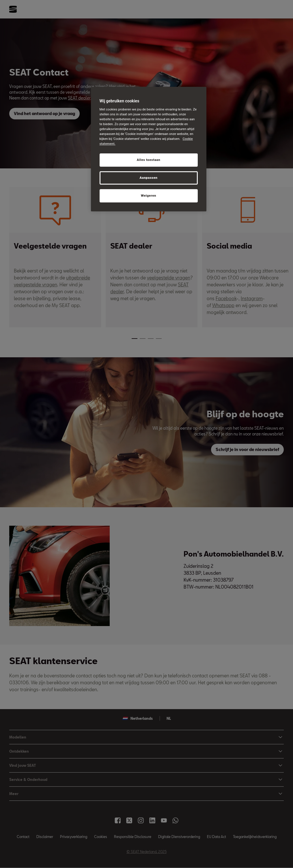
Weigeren (149, 196)
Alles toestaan (149, 160)
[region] (149, 149)
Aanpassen (148, 178)
